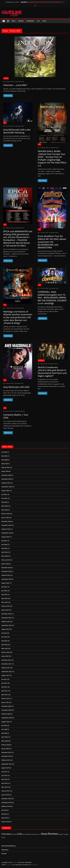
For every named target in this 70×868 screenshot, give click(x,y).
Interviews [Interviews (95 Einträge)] (6, 834)
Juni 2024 (4, 544)
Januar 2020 (5, 749)
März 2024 (5, 556)
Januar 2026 (5, 471)
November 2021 (6, 664)
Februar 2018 (6, 822)
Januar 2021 (5, 702)
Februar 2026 (6, 467)
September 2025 (7, 487)
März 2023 (5, 602)
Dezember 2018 (6, 799)
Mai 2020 (4, 733)
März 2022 (5, 648)
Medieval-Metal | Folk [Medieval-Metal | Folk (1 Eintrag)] (36, 834)
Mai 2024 (4, 548)
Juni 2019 (4, 775)
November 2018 (6, 803)
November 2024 (6, 525)
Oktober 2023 (6, 575)
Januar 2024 (5, 564)
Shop (44, 21)
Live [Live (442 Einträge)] (20, 834)
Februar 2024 (6, 560)
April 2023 (5, 598)
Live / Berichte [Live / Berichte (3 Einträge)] (26, 834)
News (13, 21)
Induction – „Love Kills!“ (15, 85)
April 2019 (5, 783)
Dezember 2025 (6, 475)
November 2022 (6, 618)
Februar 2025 (6, 514)
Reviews (21, 21)
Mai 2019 (4, 779)
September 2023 (7, 579)
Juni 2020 (4, 729)
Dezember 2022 (6, 614)
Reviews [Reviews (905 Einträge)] (53, 834)
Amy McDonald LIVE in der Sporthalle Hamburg (17, 131)
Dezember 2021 (6, 660)
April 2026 (5, 460)
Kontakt (4, 854)
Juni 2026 (4, 452)
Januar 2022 (5, 656)
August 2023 (5, 583)
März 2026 (5, 464)
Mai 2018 (4, 814)
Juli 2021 (4, 679)
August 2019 (5, 768)
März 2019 (5, 787)
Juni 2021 (4, 683)
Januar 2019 (5, 795)
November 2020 (6, 710)
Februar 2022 (6, 652)
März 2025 (5, 510)
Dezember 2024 (6, 521)
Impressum (5, 850)
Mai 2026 (4, 456)
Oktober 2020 (6, 714)
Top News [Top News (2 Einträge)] (66, 834)
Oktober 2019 (6, 760)
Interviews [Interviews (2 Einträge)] (14, 834)
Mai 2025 (4, 502)
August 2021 (5, 675)
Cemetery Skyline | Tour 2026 (16, 416)
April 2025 (5, 506)
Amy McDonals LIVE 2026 (16, 387)
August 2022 (5, 629)
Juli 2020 (4, 725)
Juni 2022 (4, 637)
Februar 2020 (6, 745)
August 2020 (5, 722)
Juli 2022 (4, 633)
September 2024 (7, 533)
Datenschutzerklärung (8, 846)
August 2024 (5, 537)
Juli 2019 (4, 772)
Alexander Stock (20, 82)
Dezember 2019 (6, 752)
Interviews (30, 21)
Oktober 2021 (6, 668)
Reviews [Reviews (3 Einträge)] (61, 834)
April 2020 (5, 737)
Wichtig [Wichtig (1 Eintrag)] (3, 837)
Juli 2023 (4, 587)
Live (38, 21)
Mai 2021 (4, 687)
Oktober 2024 (6, 529)
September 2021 (7, 672)
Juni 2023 (4, 591)
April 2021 (5, 691)
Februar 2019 (6, 791)
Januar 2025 (5, 518)
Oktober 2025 (6, 483)
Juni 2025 (4, 498)
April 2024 (5, 552)
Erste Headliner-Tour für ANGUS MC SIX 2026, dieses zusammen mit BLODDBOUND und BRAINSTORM (52, 242)
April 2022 (5, 645)
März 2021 (5, 695)
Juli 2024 (4, 541)
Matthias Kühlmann (20, 411)
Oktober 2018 (6, 806)
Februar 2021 (6, 698)
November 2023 (6, 571)
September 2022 (7, 625)
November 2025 (6, 479)
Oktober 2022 (6, 622)
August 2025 (5, 491)
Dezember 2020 (6, 706)
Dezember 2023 (6, 568)
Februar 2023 (6, 606)
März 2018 (5, 818)
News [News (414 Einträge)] (44, 834)
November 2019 (6, 756)
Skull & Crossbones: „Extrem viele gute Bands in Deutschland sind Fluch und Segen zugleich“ (52, 372)
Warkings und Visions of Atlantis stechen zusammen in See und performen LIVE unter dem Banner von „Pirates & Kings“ (18, 317)
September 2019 (7, 764)
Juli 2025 (4, 494)
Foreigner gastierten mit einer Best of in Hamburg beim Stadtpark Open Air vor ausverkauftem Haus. (44, 3)
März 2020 (5, 741)
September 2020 (7, 718)
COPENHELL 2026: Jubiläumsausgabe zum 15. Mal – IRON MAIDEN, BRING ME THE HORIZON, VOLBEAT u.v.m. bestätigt (52, 298)
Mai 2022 (4, 641)
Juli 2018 (4, 810)
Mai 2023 (4, 595)
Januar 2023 (5, 610)
